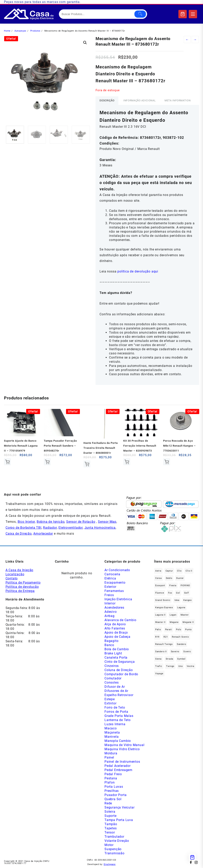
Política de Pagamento (23, 583)
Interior (110, 603)
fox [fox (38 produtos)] (170, 593)
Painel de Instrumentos (122, 762)
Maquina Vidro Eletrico (122, 749)
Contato (12, 578)
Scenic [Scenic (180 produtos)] (187, 652)
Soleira (110, 812)
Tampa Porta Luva (119, 820)
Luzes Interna (115, 724)
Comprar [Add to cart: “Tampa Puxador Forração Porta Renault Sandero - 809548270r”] (47, 462)
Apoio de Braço (116, 633)
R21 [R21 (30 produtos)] (166, 637)
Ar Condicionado (117, 570)
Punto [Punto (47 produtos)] (188, 630)
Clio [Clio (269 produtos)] (179, 571)
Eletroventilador (71, 528)
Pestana (111, 778)
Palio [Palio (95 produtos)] (158, 630)
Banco (109, 645)
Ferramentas (114, 591)
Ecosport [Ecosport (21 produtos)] (160, 586)
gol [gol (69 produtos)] (178, 593)
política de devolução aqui (138, 271)
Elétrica (110, 578)
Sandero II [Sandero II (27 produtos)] (161, 652)
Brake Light (113, 653)
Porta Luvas (114, 787)
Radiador (50, 528)
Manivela (112, 737)
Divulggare (110, 864)
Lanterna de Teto (118, 720)
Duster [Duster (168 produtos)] (180, 578)
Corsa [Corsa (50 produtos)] (158, 578)
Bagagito (111, 641)
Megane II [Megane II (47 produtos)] (188, 622)
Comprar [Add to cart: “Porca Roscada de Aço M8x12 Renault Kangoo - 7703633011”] (167, 462)
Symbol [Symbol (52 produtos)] (181, 659)
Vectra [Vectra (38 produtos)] (191, 666)
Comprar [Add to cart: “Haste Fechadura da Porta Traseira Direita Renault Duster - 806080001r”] (87, 464)
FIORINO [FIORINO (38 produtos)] (185, 586)
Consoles (112, 682)
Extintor (110, 703)
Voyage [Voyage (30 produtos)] (159, 674)
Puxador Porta (115, 795)
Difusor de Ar (115, 687)
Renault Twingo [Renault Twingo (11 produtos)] (164, 644)
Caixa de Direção (19, 534)
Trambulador (114, 837)
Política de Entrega (20, 591)
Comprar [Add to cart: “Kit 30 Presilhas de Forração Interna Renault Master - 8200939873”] (127, 462)
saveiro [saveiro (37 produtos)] (175, 652)
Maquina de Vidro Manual (124, 745)
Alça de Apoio (115, 624)
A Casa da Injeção (20, 570)
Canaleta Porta (116, 657)
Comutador (113, 678)
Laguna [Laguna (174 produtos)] (181, 608)
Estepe (110, 699)
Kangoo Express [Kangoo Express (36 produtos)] (164, 608)
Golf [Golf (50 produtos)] (187, 593)
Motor (109, 845)
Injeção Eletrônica (118, 599)
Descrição (107, 100)
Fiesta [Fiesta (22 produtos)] (173, 586)
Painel (109, 757)
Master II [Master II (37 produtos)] (160, 622)
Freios (109, 595)
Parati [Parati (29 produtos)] (169, 630)
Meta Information (178, 100)
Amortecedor (43, 534)
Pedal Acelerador (118, 766)
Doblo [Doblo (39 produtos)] (169, 578)
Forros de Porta (116, 712)
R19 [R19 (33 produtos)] (157, 637)
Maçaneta (112, 732)
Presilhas (112, 791)
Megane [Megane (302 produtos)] (174, 622)
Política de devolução (22, 587)
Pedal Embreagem (118, 770)
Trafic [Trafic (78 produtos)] (159, 666)
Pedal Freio (113, 774)
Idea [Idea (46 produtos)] (177, 600)
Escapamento (115, 583)
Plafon (110, 782)
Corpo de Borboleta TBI (23, 528)
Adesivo (111, 612)
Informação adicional (139, 100)
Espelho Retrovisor (119, 695)
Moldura (111, 753)
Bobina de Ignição (51, 522)
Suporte (111, 816)
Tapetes (111, 828)
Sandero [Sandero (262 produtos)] (181, 644)
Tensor (110, 832)
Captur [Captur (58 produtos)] (169, 571)
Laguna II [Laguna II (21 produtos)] (160, 615)
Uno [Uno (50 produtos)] (180, 666)
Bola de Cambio (117, 649)
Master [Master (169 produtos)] (185, 615)
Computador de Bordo (121, 674)
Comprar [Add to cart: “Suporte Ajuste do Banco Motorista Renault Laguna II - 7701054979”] (7, 462)
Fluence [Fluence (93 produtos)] (160, 593)
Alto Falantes (115, 628)
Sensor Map (107, 522)
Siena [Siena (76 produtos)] (158, 659)
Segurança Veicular (119, 807)
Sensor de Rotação (81, 522)
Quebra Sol (113, 799)
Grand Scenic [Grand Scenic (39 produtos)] (163, 600)
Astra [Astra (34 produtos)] (158, 571)
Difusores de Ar (116, 691)
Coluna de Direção (119, 670)
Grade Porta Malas (119, 716)
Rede (108, 803)
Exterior (110, 587)
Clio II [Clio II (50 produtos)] (189, 571)
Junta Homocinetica (100, 528)
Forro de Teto (115, 707)
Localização (15, 574)
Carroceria (112, 574)
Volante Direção (117, 841)
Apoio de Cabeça (117, 637)
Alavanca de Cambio (120, 620)
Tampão (111, 824)
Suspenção (113, 849)
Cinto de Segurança (120, 662)
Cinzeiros (112, 666)
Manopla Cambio (118, 741)
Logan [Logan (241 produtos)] (173, 615)
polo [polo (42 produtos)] (179, 630)
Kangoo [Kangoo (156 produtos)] (188, 600)
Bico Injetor (26, 522)
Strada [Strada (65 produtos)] (169, 659)
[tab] (107, 101)
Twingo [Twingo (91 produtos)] (170, 666)
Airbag (110, 616)
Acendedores (114, 608)
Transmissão (114, 853)
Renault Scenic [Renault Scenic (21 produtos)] (180, 637)
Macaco (111, 728)
